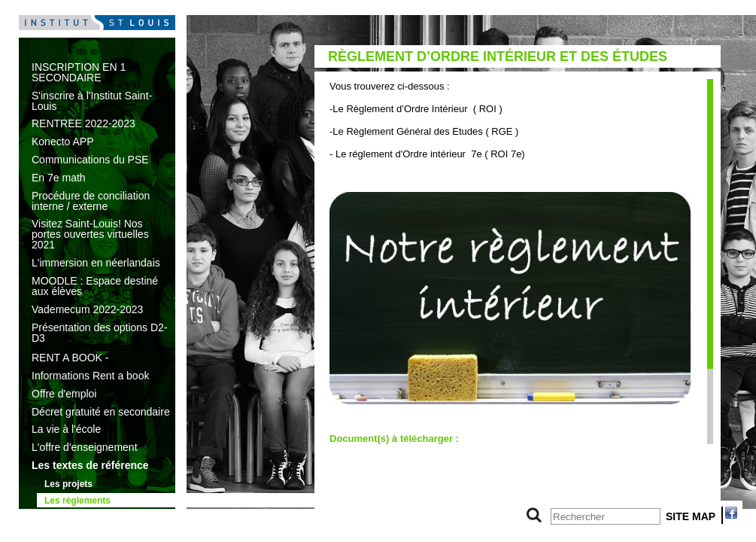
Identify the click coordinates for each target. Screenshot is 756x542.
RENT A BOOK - (70, 358)
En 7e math (59, 178)
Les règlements (77, 501)
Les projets (68, 484)
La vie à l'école (66, 429)
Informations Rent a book (90, 376)
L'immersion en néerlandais (96, 263)
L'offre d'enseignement (85, 447)
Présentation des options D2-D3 (100, 333)
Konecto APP (63, 142)
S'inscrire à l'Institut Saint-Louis (92, 101)
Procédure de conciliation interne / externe (91, 201)
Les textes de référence (90, 465)
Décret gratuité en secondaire (101, 412)
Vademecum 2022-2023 (87, 309)
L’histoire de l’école (86, 516)
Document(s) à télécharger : (394, 438)
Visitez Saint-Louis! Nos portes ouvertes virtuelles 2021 (90, 234)
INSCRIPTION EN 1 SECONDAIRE (79, 72)
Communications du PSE (90, 160)
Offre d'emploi (64, 394)
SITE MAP (691, 516)
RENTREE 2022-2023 (83, 123)
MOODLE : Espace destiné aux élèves (95, 286)
